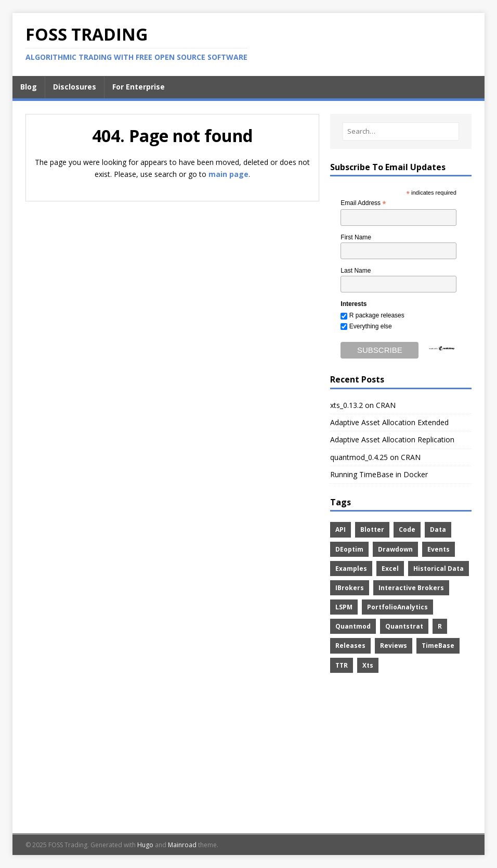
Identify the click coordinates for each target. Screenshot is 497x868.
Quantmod (353, 626)
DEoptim (349, 549)
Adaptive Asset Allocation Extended (389, 422)
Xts (368, 665)
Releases (350, 646)
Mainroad (182, 845)
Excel (390, 569)
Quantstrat (404, 626)
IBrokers (350, 588)
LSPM (344, 607)
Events (439, 549)
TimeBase (438, 646)
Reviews (394, 646)
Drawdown (395, 549)
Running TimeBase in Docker (379, 474)
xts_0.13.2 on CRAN (363, 405)
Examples (351, 569)
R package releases (377, 315)
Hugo (145, 845)
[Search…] (401, 131)
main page (228, 174)
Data (438, 529)
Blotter (372, 529)
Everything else (371, 326)
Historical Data (439, 569)
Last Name (356, 271)
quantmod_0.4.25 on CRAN (375, 457)
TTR (342, 665)
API (341, 529)
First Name (356, 237)
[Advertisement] (401, 755)
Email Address (363, 203)
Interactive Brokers (411, 588)
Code (407, 529)
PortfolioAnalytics (397, 607)
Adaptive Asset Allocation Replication (392, 439)
